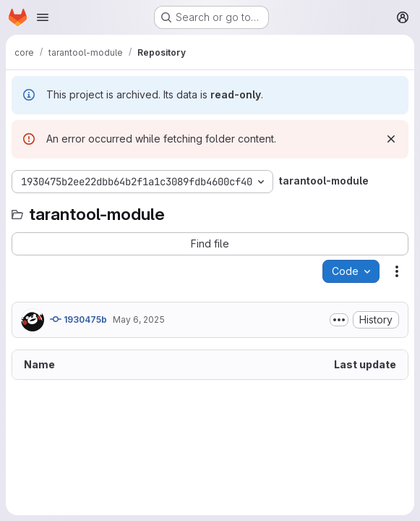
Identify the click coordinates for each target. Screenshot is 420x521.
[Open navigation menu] (43, 17)
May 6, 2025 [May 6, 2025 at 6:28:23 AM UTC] (139, 319)
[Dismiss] (391, 139)
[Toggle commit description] (339, 320)
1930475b (78, 319)
